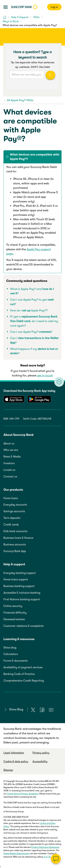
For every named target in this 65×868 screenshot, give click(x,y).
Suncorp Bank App (15, 551)
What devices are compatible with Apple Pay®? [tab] (35, 157)
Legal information (14, 753)
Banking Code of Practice (19, 674)
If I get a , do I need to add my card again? (34, 321)
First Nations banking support (22, 599)
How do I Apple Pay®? (29, 310)
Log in (54, 7)
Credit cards (11, 525)
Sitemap (8, 770)
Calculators (11, 654)
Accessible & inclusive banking (22, 593)
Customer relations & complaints (24, 626)
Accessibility (40, 761)
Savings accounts (14, 511)
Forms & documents (16, 661)
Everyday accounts (15, 505)
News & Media (12, 457)
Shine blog (10, 648)
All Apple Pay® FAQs (20, 100)
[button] (6, 7)
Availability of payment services (23, 667)
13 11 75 (47, 857)
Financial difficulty (15, 613)
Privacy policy (41, 753)
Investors (9, 463)
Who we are (11, 450)
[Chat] (56, 859)
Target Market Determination (17, 853)
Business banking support (19, 586)
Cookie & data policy (16, 761)
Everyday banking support (20, 573)
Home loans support (16, 579)
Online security (13, 606)
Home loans (11, 498)
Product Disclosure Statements (45, 847)
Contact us (10, 477)
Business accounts (15, 545)
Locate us (9, 470)
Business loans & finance (18, 538)
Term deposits (12, 518)
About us (9, 444)
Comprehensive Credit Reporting (24, 681)
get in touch (45, 375)
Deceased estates (14, 619)
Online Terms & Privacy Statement (23, 794)
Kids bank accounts (15, 531)
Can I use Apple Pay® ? (31, 332)
